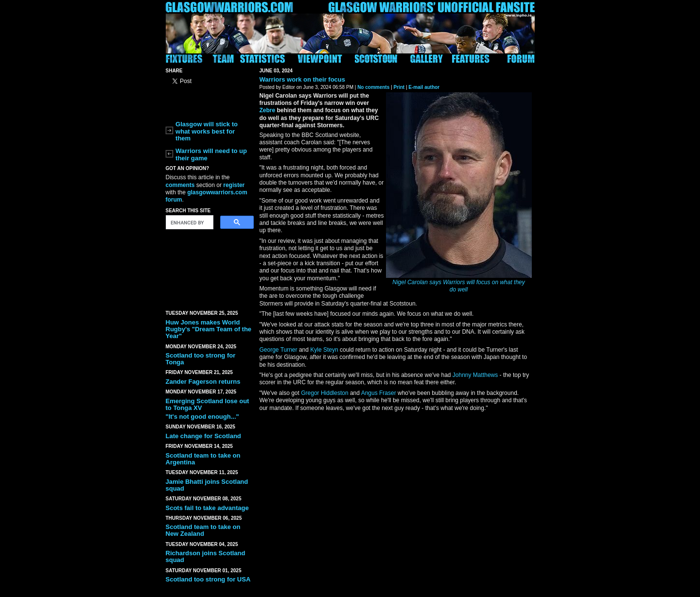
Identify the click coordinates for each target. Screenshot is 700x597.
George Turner (279, 350)
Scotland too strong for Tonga (201, 359)
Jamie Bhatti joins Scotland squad (207, 485)
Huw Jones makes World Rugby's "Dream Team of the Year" (209, 329)
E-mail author (424, 87)
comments (180, 185)
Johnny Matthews (475, 375)
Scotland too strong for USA (208, 579)
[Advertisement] (210, 268)
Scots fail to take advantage (207, 508)
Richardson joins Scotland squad (206, 556)
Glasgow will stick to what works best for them (207, 131)
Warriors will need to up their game (211, 154)
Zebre (268, 110)
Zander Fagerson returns (203, 382)
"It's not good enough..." (202, 417)
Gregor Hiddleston (324, 393)
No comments (373, 87)
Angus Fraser (379, 393)
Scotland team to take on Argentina (203, 459)
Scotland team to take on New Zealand (203, 530)
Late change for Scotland (203, 436)
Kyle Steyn (324, 350)
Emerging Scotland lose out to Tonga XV (208, 404)
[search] (189, 222)
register (234, 185)
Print (399, 87)
